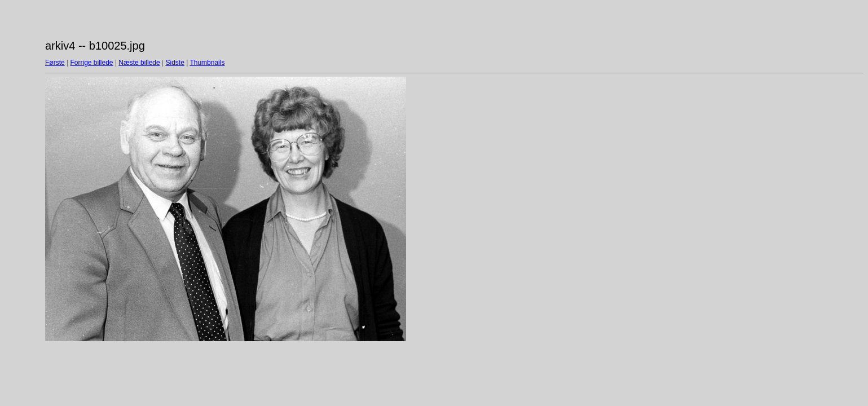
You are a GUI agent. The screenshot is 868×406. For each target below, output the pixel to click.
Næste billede (139, 63)
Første (55, 63)
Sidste (175, 63)
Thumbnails (207, 63)
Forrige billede (91, 63)
